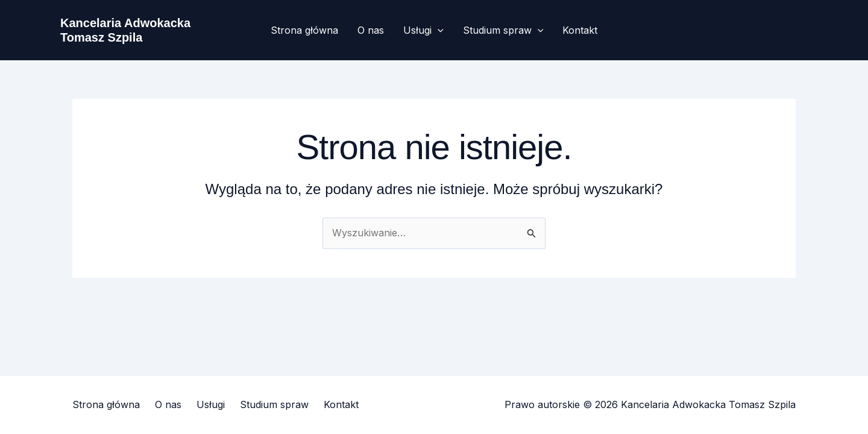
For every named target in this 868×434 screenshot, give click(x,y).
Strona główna (304, 30)
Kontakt (580, 30)
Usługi (423, 30)
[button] (438, 30)
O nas (371, 30)
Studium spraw (503, 30)
